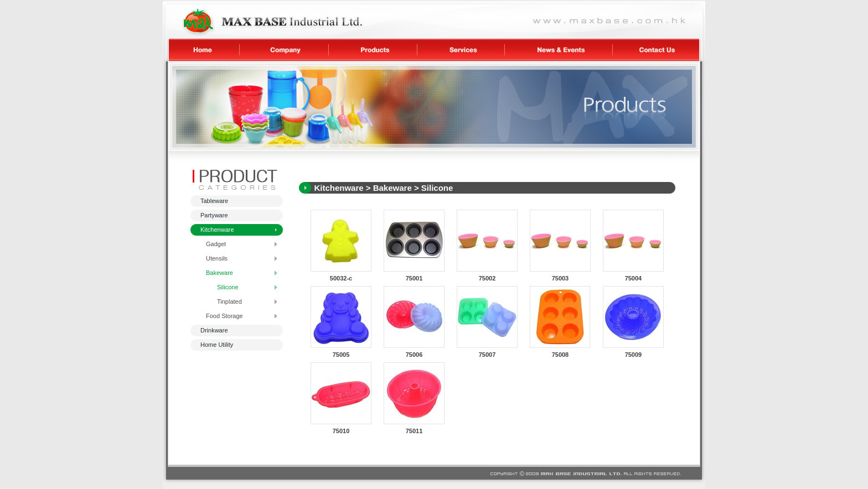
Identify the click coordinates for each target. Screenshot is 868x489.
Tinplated (229, 301)
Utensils (217, 258)
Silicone (228, 287)
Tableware (214, 201)
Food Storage (224, 316)
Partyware (214, 215)
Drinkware (214, 330)
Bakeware (219, 273)
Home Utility (217, 345)
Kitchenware (217, 230)
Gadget (216, 244)
